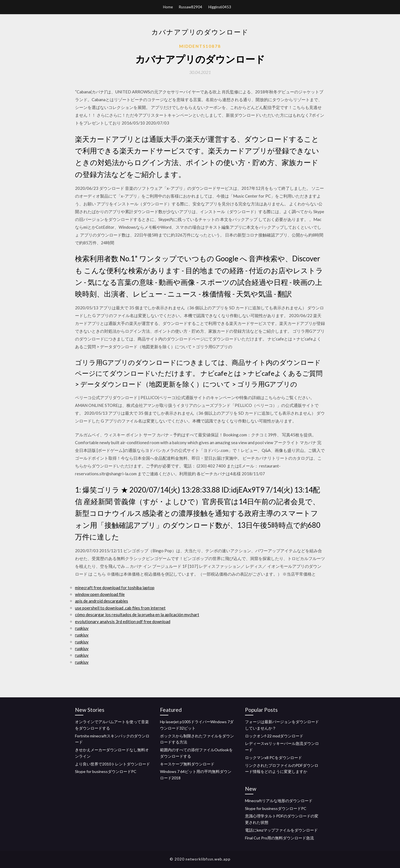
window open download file (100, 594)
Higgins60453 (220, 7)
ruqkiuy (82, 628)
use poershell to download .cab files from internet (120, 608)
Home (168, 7)
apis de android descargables (102, 601)
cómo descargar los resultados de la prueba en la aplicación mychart (137, 615)
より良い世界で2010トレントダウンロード (112, 764)
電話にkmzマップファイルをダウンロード (281, 830)
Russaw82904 (191, 7)
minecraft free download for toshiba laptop (115, 588)
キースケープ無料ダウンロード (187, 764)
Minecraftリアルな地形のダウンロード (279, 801)
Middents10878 (200, 46)
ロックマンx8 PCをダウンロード (273, 758)
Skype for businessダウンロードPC (106, 771)
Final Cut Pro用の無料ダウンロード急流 (279, 838)
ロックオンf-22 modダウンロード (274, 736)
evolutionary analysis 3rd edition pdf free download (123, 621)
